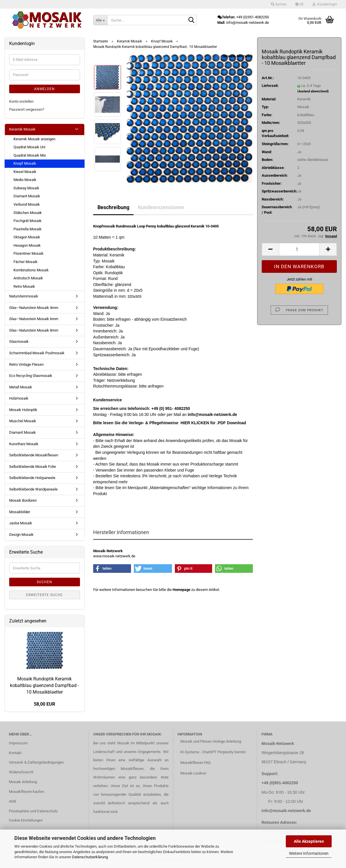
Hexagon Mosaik (27, 245)
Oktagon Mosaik (27, 237)
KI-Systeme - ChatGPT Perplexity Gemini (213, 752)
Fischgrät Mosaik (28, 221)
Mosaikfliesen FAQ (196, 763)
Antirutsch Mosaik (28, 278)
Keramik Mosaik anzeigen (34, 139)
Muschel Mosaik (23, 421)
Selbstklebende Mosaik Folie (33, 467)
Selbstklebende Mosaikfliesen (34, 455)
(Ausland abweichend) (313, 91)
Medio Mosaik (25, 180)
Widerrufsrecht (21, 772)
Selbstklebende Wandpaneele (33, 489)
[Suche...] (100, 20)
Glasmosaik (19, 341)
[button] (300, 4)
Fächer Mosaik (26, 262)
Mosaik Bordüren (23, 500)
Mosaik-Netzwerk (238, 56)
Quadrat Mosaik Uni (29, 147)
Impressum (18, 743)
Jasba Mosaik (21, 523)
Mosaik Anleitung (23, 782)
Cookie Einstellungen (26, 820)
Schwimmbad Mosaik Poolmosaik (37, 353)
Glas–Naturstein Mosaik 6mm (34, 319)
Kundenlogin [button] (325, 4)
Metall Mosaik (21, 387)
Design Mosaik (21, 535)
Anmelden (44, 89)
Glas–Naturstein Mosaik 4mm (34, 308)
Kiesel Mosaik (25, 172)
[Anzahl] (299, 249)
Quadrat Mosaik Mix (30, 155)
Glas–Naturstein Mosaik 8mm (34, 330)
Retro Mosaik (24, 286)
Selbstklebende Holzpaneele (32, 478)
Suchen (44, 582)
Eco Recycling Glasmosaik (31, 376)
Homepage (181, 590)
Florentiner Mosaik (29, 253)
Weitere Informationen (309, 853)
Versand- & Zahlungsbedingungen (36, 762)
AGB (12, 801)
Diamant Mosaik (27, 196)
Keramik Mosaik (22, 129)
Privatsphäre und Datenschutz (33, 811)
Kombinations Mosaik (31, 270)
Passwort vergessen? (27, 109)
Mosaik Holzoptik (23, 410)
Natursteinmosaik (24, 296)
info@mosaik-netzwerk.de (286, 811)
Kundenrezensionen (161, 207)
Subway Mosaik (26, 188)
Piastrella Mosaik (28, 229)
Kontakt (15, 753)
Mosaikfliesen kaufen (27, 792)
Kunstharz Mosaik (24, 444)
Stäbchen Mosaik (28, 213)
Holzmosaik (19, 398)
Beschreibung (113, 207)
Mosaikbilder (20, 512)
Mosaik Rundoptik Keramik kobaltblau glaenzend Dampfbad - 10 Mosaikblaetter (44, 685)
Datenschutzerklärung (90, 857)
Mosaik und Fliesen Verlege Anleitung (211, 741)
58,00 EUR (44, 704)
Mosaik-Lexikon (193, 773)
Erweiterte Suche (44, 595)
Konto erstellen (21, 101)
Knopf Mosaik (25, 163)
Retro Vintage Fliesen (26, 364)
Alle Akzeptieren (309, 841)
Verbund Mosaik (27, 204)
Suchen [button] (279, 4)
